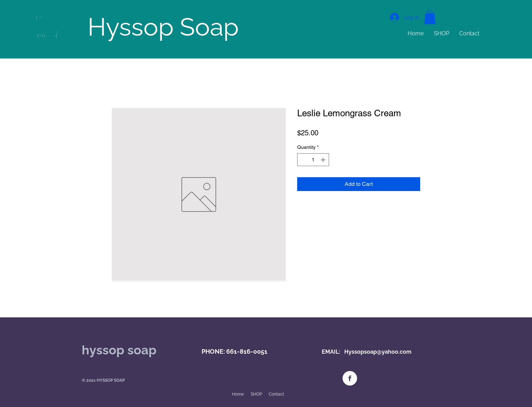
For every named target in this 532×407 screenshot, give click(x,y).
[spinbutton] (313, 160)
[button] (430, 17)
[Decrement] (303, 160)
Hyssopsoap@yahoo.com (378, 352)
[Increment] (324, 160)
